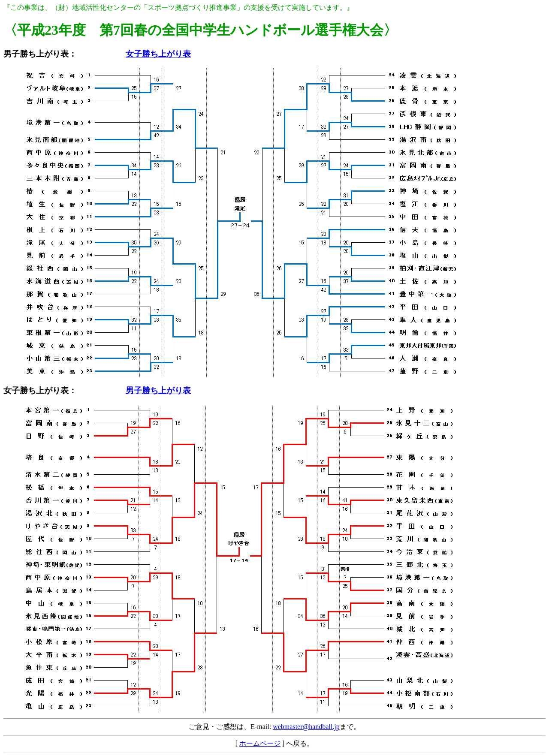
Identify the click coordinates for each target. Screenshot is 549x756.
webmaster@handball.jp (306, 727)
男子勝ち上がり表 (36, 54)
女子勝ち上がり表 (158, 54)
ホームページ (260, 743)
